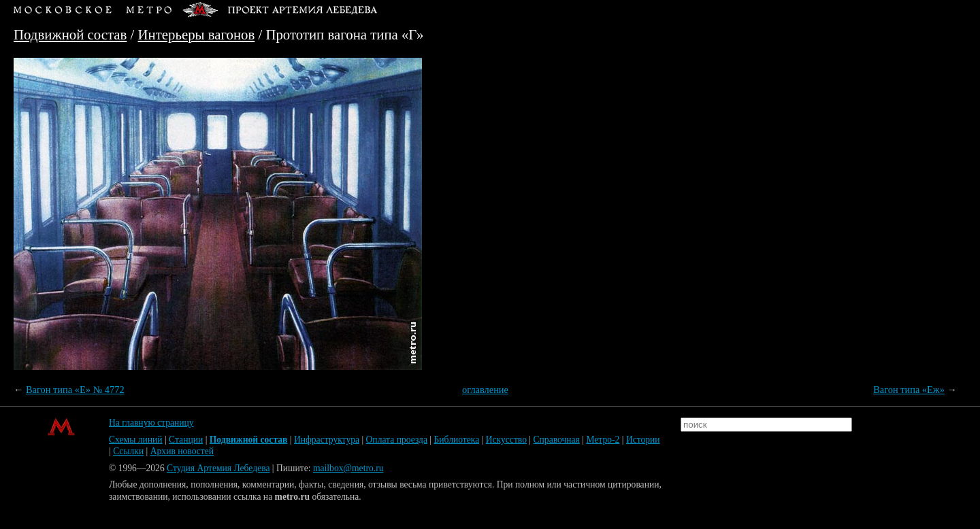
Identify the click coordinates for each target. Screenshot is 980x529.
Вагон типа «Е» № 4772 (75, 390)
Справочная (557, 440)
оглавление (485, 390)
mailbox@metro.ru (348, 468)
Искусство (506, 440)
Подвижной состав (70, 34)
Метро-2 (603, 440)
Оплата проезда (397, 440)
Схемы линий (136, 440)
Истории (643, 440)
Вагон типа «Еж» (909, 390)
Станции (186, 440)
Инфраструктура (327, 440)
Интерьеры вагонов (197, 34)
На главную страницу (151, 423)
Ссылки (128, 451)
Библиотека (456, 440)
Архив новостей (182, 451)
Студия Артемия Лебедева (218, 468)
